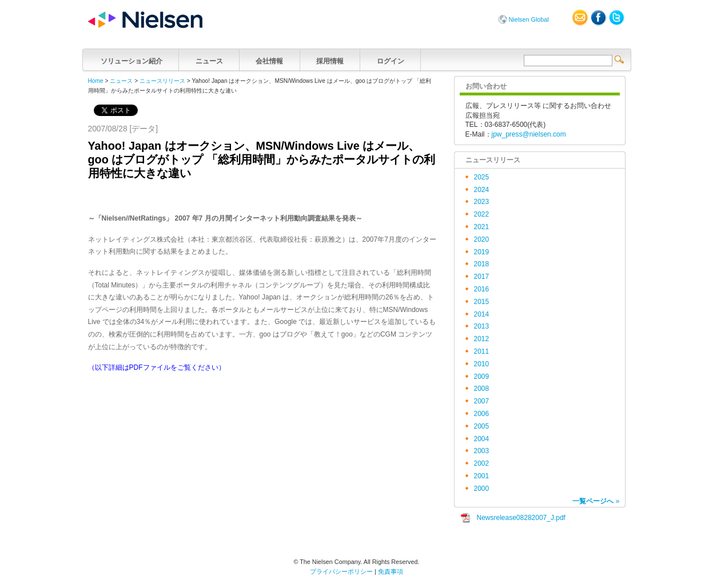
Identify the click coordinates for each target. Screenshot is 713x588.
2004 (482, 439)
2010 (482, 364)
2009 (482, 377)
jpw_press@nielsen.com (529, 134)
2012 (482, 339)
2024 (482, 190)
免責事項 (391, 571)
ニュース (209, 60)
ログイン (390, 60)
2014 (482, 314)
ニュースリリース (162, 81)
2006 (482, 414)
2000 (482, 489)
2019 (482, 252)
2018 (482, 264)
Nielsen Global (529, 19)
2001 (482, 476)
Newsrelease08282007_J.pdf (521, 518)
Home (96, 81)
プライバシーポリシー (341, 571)
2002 (482, 463)
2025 (482, 177)
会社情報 (270, 60)
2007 (482, 401)
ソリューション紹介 (132, 60)
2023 (482, 202)
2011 (482, 351)
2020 (482, 239)
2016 (482, 289)
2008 (482, 389)
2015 (482, 302)
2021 (482, 227)
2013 (482, 326)
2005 (482, 426)
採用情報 (330, 60)
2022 (482, 214)
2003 (482, 451)
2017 (482, 277)
